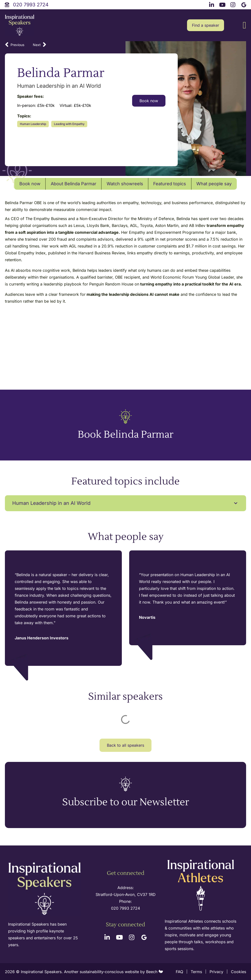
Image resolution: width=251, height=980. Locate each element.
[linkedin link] (212, 4)
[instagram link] (234, 4)
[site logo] (20, 25)
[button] (245, 25)
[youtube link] (223, 4)
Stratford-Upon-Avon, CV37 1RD (126, 894)
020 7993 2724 (125, 908)
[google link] (244, 4)
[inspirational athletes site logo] (201, 886)
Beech (155, 972)
